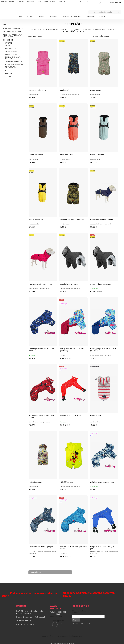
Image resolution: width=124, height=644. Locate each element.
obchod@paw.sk (57, 616)
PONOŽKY (9, 73)
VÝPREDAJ (91, 17)
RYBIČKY (53, 17)
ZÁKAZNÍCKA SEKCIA (17, 2)
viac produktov (36, 572)
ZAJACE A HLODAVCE (72, 17)
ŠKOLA (102, 17)
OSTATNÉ (7, 77)
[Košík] (115, 2)
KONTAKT (31, 2)
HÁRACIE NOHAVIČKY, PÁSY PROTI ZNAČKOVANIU (14, 66)
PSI (20, 17)
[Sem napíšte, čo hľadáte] (107, 12)
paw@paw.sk (58, 621)
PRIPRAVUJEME (50, 2)
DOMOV (4, 2)
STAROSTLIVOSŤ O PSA (13, 29)
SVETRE (9, 43)
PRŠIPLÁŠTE (11, 49)
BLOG (39, 2)
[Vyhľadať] (91, 12)
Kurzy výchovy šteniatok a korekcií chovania (80, 2)
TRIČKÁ (8, 46)
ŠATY (7, 71)
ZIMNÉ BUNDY (11, 51)
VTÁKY (41, 17)
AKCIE (60, 2)
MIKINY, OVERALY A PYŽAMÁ (13, 58)
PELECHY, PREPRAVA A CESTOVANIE (13, 36)
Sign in (75, 620)
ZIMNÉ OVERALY (12, 54)
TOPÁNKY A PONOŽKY (14, 62)
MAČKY (30, 17)
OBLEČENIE (8, 40)
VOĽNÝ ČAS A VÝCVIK (12, 32)
